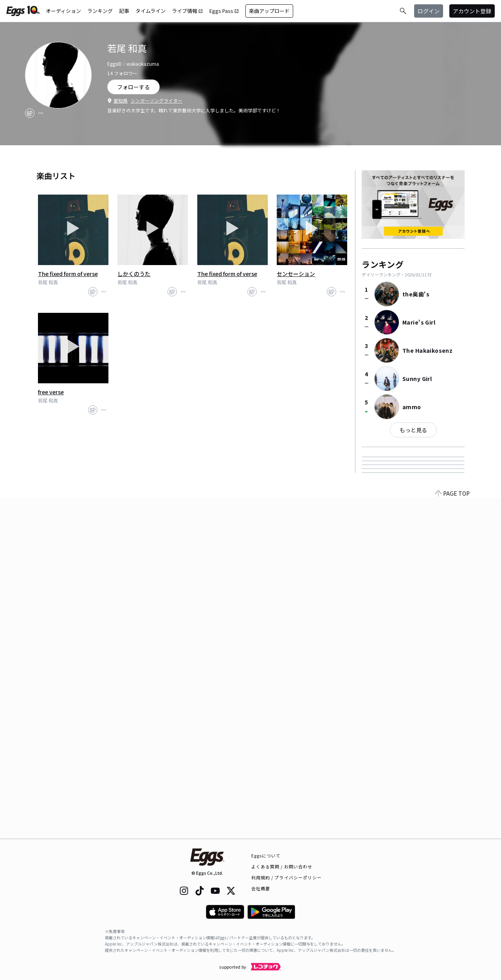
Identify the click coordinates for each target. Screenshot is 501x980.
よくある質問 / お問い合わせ (282, 866)
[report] (41, 113)
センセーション (296, 274)
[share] (30, 113)
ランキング (100, 11)
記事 (124, 11)
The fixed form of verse (68, 274)
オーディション (63, 11)
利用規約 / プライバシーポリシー (287, 877)
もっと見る (413, 430)
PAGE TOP (452, 834)
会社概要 (261, 888)
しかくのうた (134, 274)
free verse (51, 392)
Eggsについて (266, 855)
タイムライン (150, 11)
